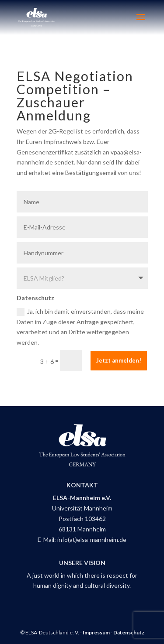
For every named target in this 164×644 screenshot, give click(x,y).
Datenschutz (129, 632)
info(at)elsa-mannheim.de (92, 540)
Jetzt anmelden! (119, 360)
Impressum (96, 632)
